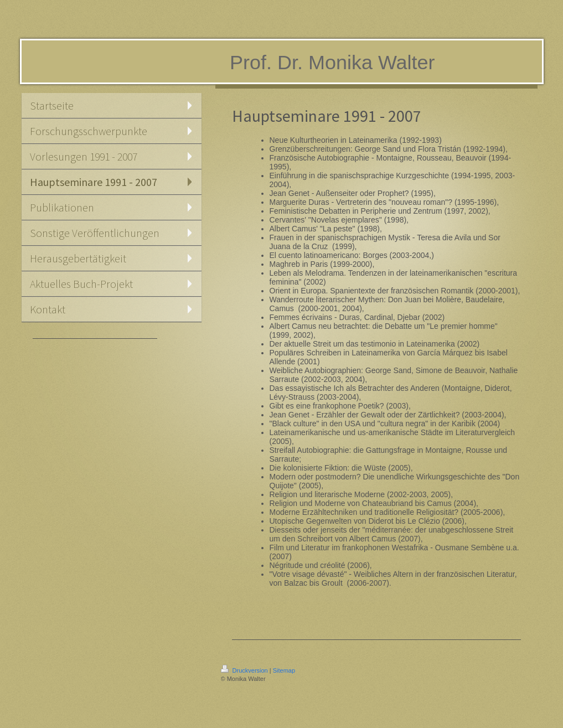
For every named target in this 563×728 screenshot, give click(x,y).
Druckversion (245, 670)
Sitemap (284, 670)
